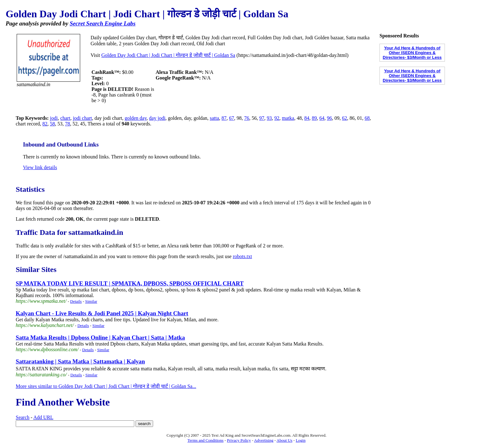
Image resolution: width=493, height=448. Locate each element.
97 (262, 118)
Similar (91, 301)
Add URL (43, 417)
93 (269, 118)
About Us (285, 440)
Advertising (264, 440)
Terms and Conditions (205, 440)
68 (367, 118)
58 (53, 124)
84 (307, 118)
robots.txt (242, 256)
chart (65, 118)
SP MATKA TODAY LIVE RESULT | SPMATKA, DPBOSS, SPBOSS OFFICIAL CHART (130, 283)
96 (330, 118)
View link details (40, 167)
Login (301, 440)
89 (314, 118)
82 (45, 124)
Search (23, 417)
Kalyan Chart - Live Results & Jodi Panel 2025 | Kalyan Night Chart (102, 313)
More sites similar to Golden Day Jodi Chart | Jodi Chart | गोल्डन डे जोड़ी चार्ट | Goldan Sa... (106, 386)
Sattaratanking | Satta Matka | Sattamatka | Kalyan (80, 361)
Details (76, 301)
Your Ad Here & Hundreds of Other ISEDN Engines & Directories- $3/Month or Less (412, 53)
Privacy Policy (239, 440)
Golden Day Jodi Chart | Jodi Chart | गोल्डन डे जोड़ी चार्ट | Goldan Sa (168, 55)
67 (232, 118)
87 (224, 118)
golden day (136, 118)
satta (214, 118)
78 (68, 124)
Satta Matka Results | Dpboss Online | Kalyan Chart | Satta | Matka (100, 337)
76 (247, 118)
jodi (54, 118)
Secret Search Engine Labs (103, 23)
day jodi (157, 118)
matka (288, 118)
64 (322, 118)
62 (345, 118)
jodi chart (83, 118)
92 (277, 118)
